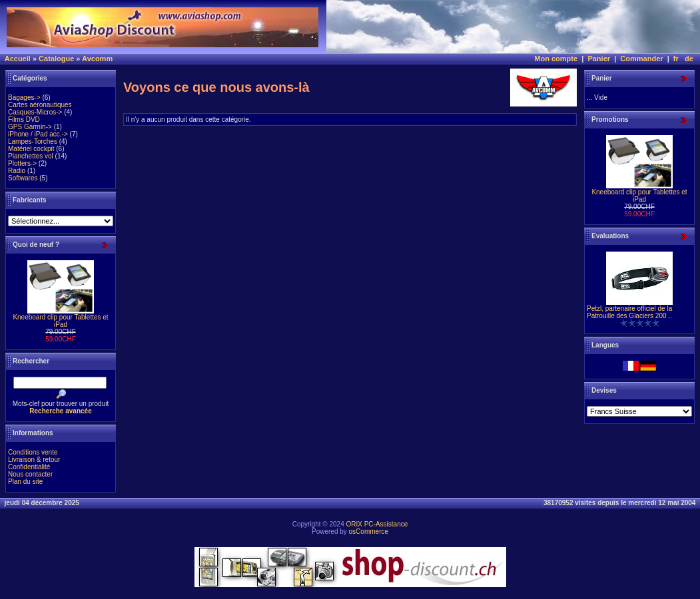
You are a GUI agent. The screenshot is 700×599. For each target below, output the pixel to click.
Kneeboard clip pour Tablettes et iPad (60, 321)
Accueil (18, 59)
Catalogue (56, 59)
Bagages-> (24, 98)
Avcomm (97, 59)
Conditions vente (33, 452)
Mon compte (556, 59)
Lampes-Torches (33, 141)
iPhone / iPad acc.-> (38, 134)
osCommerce (369, 531)
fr (676, 59)
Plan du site (25, 482)
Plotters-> (22, 163)
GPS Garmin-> (30, 127)
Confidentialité (29, 467)
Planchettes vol (31, 156)
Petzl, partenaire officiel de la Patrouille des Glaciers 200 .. (629, 312)
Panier (599, 59)
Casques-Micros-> (35, 112)
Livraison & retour (34, 460)
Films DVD (24, 119)
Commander (641, 59)
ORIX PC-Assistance (377, 524)
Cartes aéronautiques (40, 105)
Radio (17, 171)
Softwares (23, 178)
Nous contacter (30, 474)
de (689, 59)
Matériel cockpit (31, 149)
